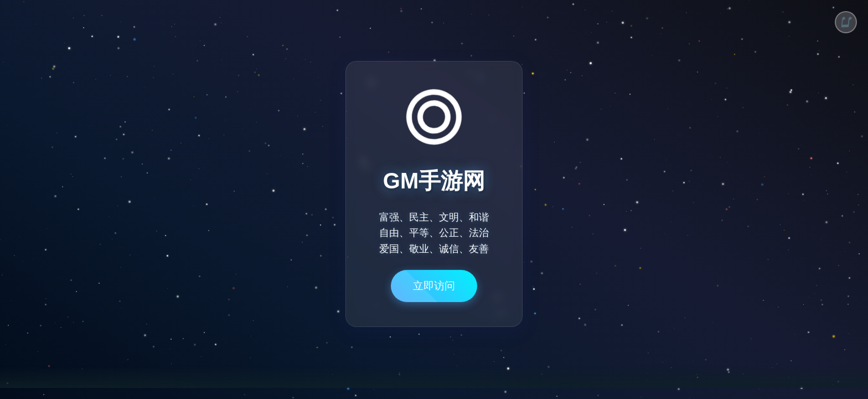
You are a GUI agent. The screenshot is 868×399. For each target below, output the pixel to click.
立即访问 (434, 290)
